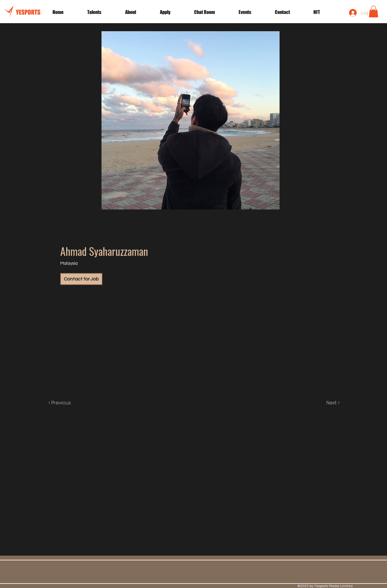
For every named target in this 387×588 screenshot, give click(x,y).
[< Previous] (66, 403)
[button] (252, 12)
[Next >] (327, 403)
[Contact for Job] (81, 279)
